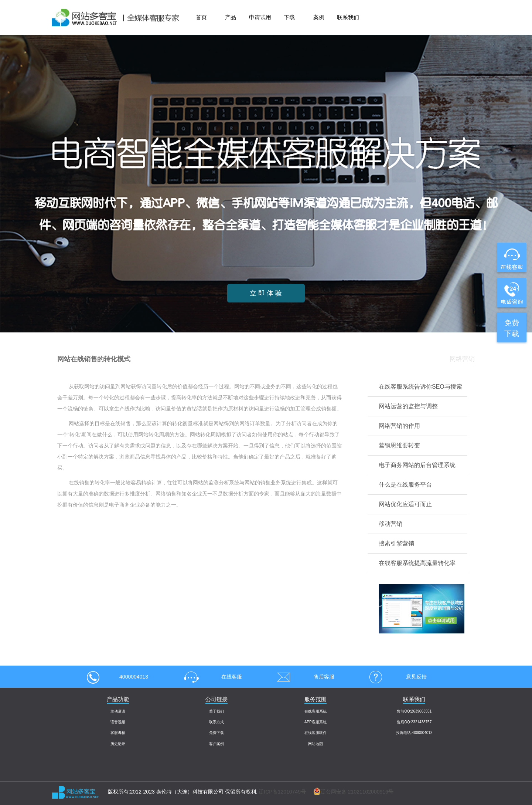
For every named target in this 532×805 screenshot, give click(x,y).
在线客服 (211, 677)
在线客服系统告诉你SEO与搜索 (420, 387)
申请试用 (260, 17)
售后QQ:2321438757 (414, 722)
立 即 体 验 (266, 293)
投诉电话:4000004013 (414, 733)
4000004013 (117, 677)
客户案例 (216, 744)
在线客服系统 (316, 711)
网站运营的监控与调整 (408, 406)
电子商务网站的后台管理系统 (417, 465)
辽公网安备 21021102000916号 (350, 792)
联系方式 (216, 722)
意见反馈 (395, 677)
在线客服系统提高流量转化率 (417, 563)
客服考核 (118, 733)
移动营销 (391, 524)
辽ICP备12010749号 (282, 792)
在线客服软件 (316, 733)
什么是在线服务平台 (405, 485)
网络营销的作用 (399, 426)
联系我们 (348, 17)
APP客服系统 (316, 722)
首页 (201, 17)
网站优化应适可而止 (405, 504)
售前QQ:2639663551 (414, 711)
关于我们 (216, 711)
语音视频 (118, 722)
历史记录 (118, 744)
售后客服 (303, 677)
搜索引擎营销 (396, 543)
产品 (231, 17)
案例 (319, 17)
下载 (289, 17)
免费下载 (216, 733)
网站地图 (316, 744)
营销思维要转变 (399, 445)
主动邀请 (118, 711)
